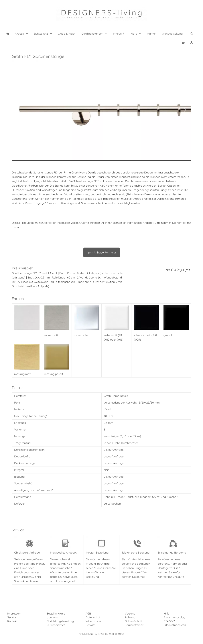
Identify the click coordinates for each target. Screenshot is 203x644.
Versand (130, 614)
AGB (88, 614)
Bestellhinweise (56, 614)
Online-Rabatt (133, 621)
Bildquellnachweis (175, 625)
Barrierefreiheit (134, 625)
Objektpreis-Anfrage (27, 553)
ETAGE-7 (169, 621)
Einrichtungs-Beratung (172, 553)
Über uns (52, 617)
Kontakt (181, 223)
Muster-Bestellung (97, 553)
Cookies (90, 625)
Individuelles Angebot (63, 553)
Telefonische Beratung (136, 553)
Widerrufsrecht (95, 621)
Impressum (14, 614)
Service (12, 617)
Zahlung (130, 617)
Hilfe (167, 614)
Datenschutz (93, 617)
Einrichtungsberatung (60, 621)
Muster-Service (56, 625)
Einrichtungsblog (174, 617)
